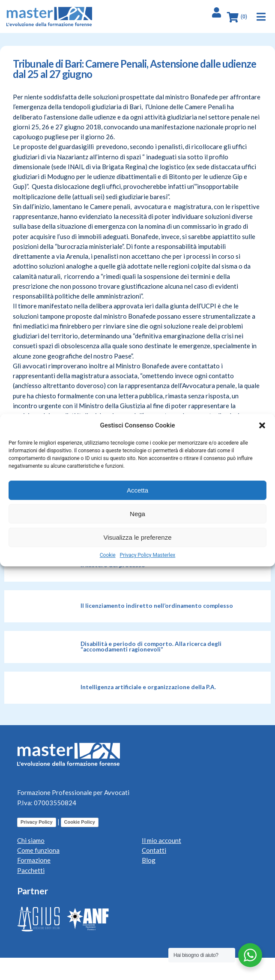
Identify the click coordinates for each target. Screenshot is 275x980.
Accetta (137, 490)
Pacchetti (31, 870)
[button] (262, 425)
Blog (149, 860)
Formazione (34, 860)
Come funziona (38, 850)
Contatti (154, 850)
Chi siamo (31, 840)
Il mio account (161, 840)
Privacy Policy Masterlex (148, 555)
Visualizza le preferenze (138, 537)
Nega (137, 514)
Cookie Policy (80, 822)
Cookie (108, 555)
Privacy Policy (37, 822)
